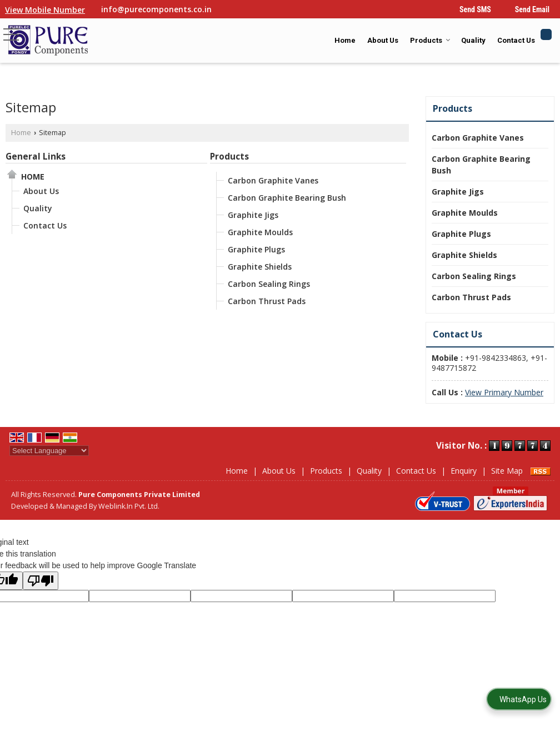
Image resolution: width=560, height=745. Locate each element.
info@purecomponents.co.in (156, 9)
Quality (473, 40)
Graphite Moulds (260, 232)
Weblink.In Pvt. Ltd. (129, 506)
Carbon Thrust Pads (267, 301)
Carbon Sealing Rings (269, 284)
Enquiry (464, 471)
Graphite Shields (260, 267)
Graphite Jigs (253, 215)
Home (345, 40)
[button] (45, 10)
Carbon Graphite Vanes (273, 180)
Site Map (507, 471)
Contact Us (516, 40)
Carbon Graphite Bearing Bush (287, 198)
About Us (383, 40)
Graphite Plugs (256, 249)
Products (430, 40)
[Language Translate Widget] (49, 451)
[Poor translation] (41, 581)
